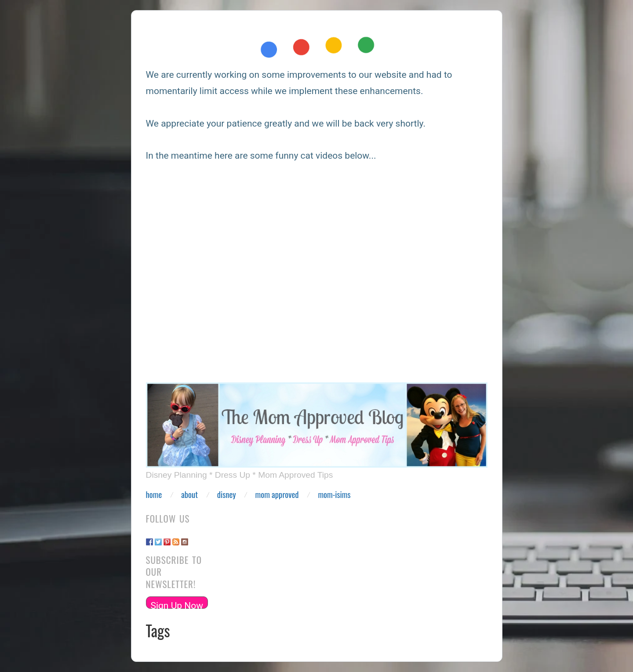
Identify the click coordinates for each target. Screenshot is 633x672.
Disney (227, 495)
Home (154, 495)
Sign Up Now (177, 605)
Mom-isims (334, 495)
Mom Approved (277, 495)
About (189, 495)
